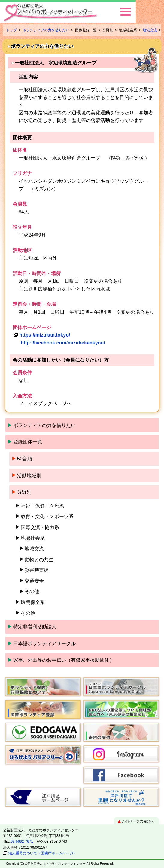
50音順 (25, 459)
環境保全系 (33, 602)
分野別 (24, 492)
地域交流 (150, 30)
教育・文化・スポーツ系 (47, 516)
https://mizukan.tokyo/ (45, 335)
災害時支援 (37, 570)
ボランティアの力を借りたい (46, 30)
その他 (32, 591)
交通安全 (34, 581)
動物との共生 (39, 560)
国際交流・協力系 (40, 527)
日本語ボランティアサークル (44, 644)
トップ (11, 30)
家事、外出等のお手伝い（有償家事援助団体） (64, 660)
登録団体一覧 (28, 442)
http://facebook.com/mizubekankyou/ (63, 343)
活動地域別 (29, 476)
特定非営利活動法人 (35, 627)
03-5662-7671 (22, 842)
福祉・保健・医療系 (42, 506)
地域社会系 (33, 538)
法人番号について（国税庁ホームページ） (43, 853)
